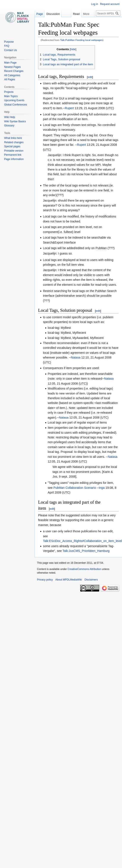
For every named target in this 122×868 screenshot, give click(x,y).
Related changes (14, 142)
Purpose (9, 42)
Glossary (9, 126)
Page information (14, 159)
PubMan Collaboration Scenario (75, 488)
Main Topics (11, 96)
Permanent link (13, 155)
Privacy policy (45, 580)
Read (71, 14)
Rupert (69, 108)
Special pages (12, 146)
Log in (95, 4)
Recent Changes (14, 71)
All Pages (10, 79)
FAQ (7, 46)
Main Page (10, 63)
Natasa (76, 357)
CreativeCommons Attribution (84, 569)
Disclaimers (91, 580)
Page (40, 14)
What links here (13, 138)
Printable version (14, 151)
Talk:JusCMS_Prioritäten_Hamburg (86, 551)
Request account (110, 4)
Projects (9, 92)
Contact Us (10, 50)
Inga (102, 488)
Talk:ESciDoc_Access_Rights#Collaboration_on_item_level (82, 541)
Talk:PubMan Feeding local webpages (81, 40)
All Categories (12, 75)
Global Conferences (15, 105)
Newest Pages (12, 67)
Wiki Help (10, 117)
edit (90, 77)
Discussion (53, 14)
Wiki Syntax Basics (15, 121)
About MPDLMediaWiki (69, 580)
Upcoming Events (14, 100)
